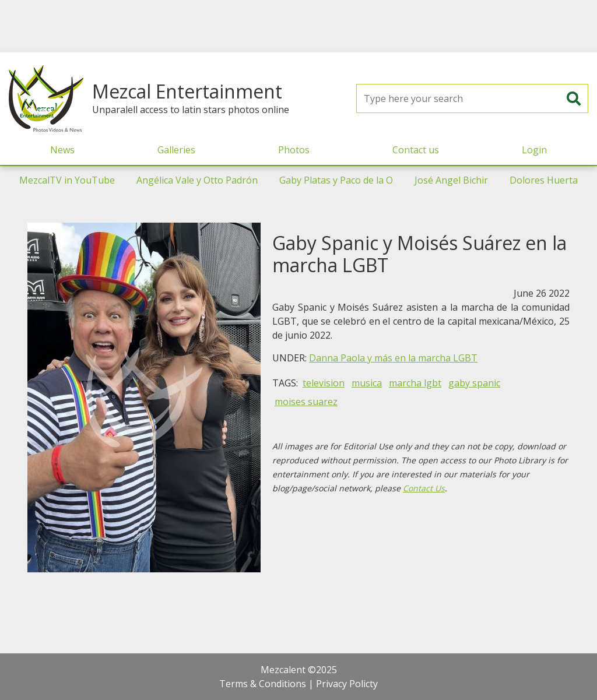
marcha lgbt (415, 383)
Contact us (416, 150)
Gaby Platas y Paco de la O (336, 180)
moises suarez (306, 402)
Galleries (176, 150)
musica (367, 383)
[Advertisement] (298, 26)
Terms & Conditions (263, 684)
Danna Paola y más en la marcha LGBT (393, 358)
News (62, 150)
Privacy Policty (347, 684)
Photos (294, 150)
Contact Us (424, 488)
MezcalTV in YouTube (67, 180)
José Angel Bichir (451, 180)
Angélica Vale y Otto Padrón (197, 180)
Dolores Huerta (544, 180)
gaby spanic (474, 383)
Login (534, 150)
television (324, 383)
